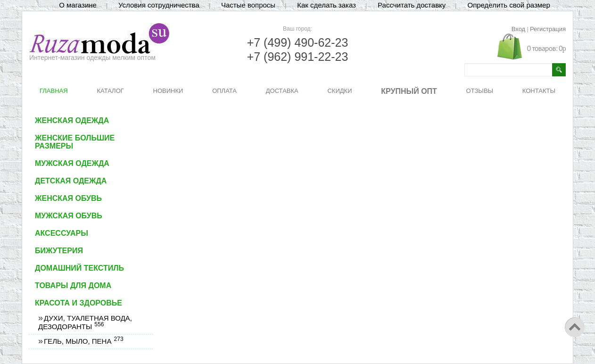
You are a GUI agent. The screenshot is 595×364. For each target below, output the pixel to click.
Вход (518, 29)
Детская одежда (71, 181)
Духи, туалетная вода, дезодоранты (85, 322)
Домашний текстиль (79, 268)
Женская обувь (68, 198)
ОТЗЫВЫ (480, 91)
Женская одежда (72, 120)
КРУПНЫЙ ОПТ (409, 91)
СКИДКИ (339, 91)
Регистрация (548, 29)
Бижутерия (59, 251)
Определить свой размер (508, 5)
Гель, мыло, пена (83, 341)
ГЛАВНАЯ (54, 91)
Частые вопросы (248, 5)
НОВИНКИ (168, 91)
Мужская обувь (69, 216)
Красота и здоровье (79, 303)
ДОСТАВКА (282, 91)
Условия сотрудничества (159, 5)
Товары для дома (73, 285)
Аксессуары (62, 233)
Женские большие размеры (75, 142)
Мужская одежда (72, 163)
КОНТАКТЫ (539, 91)
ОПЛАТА (224, 91)
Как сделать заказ (326, 5)
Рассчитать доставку (412, 5)
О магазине (78, 5)
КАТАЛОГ (110, 91)
